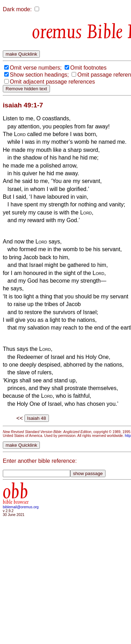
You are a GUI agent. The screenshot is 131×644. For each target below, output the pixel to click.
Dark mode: (17, 9)
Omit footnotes (88, 68)
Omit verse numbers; (36, 68)
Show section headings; (39, 75)
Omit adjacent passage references (52, 82)
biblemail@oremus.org (21, 507)
